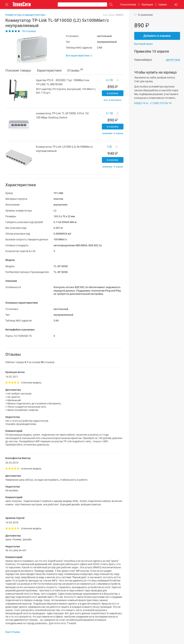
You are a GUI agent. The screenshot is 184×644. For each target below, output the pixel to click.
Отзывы (75, 70)
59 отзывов (21, 31)
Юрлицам (147, 5)
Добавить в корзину (157, 36)
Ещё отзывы (13, 632)
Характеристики (49, 70)
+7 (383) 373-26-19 (161, 103)
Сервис (163, 5)
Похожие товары (18, 70)
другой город (173, 60)
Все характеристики (79, 56)
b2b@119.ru (141, 103)
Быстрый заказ (143, 44)
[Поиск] (110, 5)
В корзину (113, 93)
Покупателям (128, 5)
